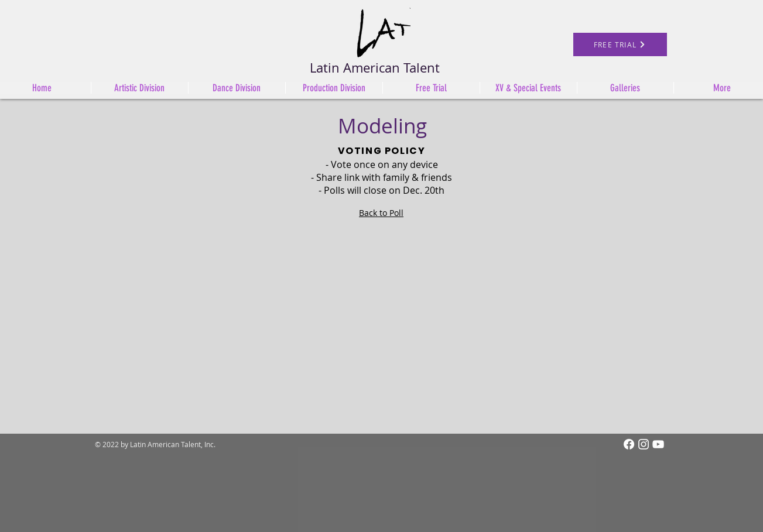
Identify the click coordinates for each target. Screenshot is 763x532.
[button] (334, 88)
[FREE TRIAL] (620, 44)
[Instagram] (644, 444)
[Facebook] (629, 444)
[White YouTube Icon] (658, 444)
